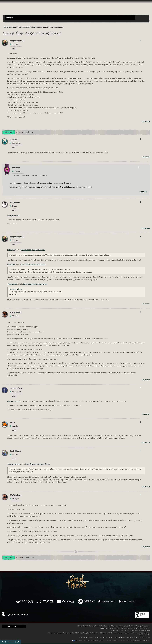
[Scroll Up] (5, 642)
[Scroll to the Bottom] (18, 642)
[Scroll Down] (16, 642)
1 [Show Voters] (140, 236)
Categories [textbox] (9, 18)
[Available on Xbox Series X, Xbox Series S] (25, 602)
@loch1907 (11, 250)
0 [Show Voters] (140, 139)
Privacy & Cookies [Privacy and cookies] (106, 641)
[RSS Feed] (3, 27)
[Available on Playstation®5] (45, 602)
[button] (70, 17)
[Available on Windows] (66, 602)
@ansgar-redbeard (14, 216)
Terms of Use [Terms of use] (95, 641)
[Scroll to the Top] (3, 642)
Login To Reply (9, 133)
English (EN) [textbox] (12, 626)
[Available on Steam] (86, 602)
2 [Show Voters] (140, 40)
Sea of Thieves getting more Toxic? (33, 250)
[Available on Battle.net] (127, 602)
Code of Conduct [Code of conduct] (119, 641)
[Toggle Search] (10, 21)
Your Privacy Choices (82, 641)
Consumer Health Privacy (143, 641)
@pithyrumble (12, 284)
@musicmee (11, 264)
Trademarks (129, 641)
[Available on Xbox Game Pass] (107, 602)
